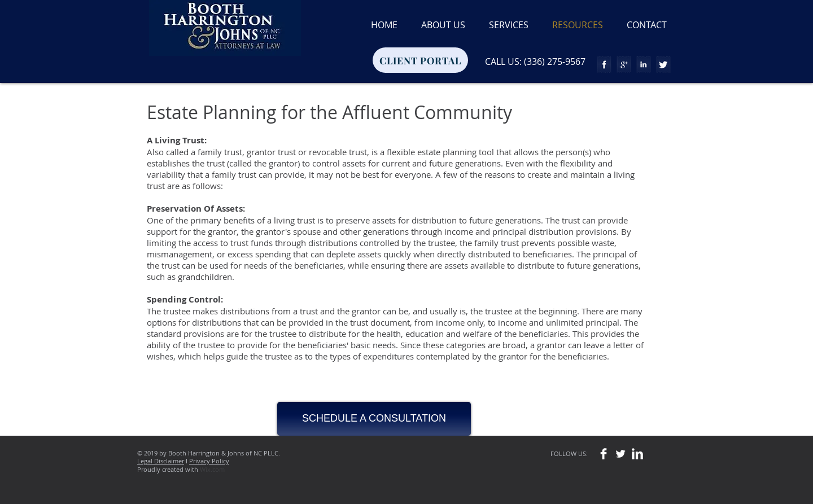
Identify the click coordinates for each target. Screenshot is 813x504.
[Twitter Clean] (620, 454)
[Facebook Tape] (604, 64)
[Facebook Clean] (604, 454)
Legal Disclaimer (161, 461)
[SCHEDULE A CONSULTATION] (374, 419)
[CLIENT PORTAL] (420, 60)
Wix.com (212, 469)
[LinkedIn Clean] (637, 454)
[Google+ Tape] (624, 64)
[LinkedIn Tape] (644, 64)
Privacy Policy (209, 461)
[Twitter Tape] (663, 64)
